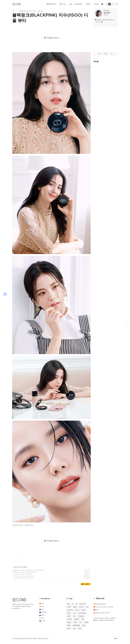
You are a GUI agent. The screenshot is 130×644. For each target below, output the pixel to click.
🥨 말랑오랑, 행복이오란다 (102, 613)
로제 (74, 628)
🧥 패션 (42, 609)
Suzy (80, 628)
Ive (87, 607)
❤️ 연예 (42, 604)
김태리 (69, 616)
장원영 (83, 610)
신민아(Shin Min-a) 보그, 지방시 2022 (22, 578)
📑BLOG (88, 4)
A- (107, 4)
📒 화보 (15, 11)
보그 (74, 613)
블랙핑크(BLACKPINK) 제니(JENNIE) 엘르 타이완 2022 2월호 (28, 570)
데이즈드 (81, 607)
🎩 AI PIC (42, 621)
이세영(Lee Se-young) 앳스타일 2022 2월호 (24, 572)
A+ (112, 4)
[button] (116, 4)
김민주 (69, 613)
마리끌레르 (81, 616)
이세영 (69, 607)
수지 (81, 622)
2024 (69, 625)
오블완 (86, 622)
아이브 (77, 610)
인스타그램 (83, 604)
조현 (74, 616)
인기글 (63, 4)
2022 (75, 607)
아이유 (75, 622)
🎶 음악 (42, 618)
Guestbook (78, 4)
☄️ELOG (96, 4)
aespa (69, 622)
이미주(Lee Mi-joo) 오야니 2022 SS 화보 (23, 576)
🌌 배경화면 (43, 612)
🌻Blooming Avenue (100, 604)
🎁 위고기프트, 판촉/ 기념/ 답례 (103, 607)
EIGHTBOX (110, 620)
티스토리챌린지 (82, 613)
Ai (76, 604)
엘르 (83, 619)
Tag (71, 4)
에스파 (69, 628)
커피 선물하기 (86, 584)
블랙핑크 (77, 619)
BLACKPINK (76, 625)
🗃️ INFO (42, 615)
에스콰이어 (70, 610)
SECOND (51, 4)
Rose (84, 625)
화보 (68, 604)
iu (73, 604)
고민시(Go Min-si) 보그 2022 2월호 (22, 574)
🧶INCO (96, 610)
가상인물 (69, 619)
